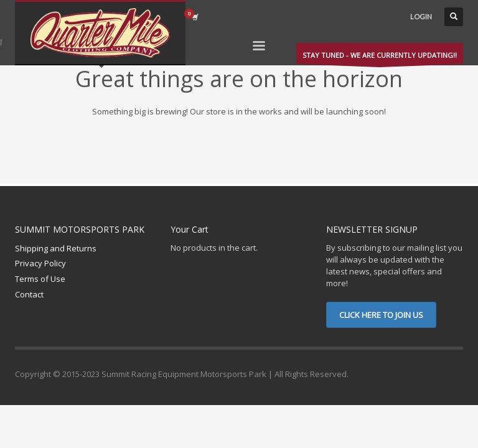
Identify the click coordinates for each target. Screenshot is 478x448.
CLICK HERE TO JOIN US (381, 315)
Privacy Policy (40, 263)
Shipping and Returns (56, 248)
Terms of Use (40, 279)
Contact (29, 294)
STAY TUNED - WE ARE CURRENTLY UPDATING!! (380, 57)
